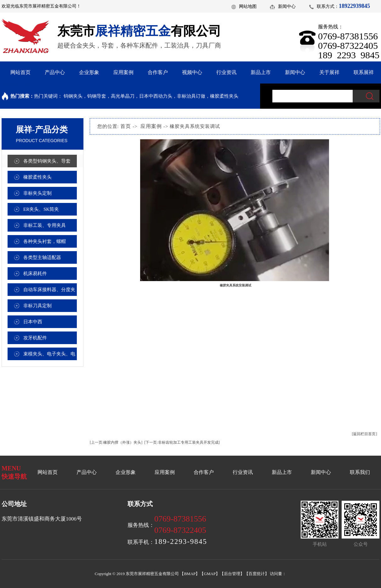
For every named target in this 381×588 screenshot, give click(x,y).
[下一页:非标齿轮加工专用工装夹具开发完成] (182, 442)
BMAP (190, 574)
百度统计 (257, 574)
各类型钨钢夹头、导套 (47, 161)
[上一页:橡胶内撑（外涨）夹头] (116, 442)
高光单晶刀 (123, 96)
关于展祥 (329, 72)
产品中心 (55, 72)
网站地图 (248, 6)
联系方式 (326, 6)
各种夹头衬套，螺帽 (45, 241)
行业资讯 (226, 72)
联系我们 (360, 472)
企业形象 (89, 72)
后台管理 (232, 574)
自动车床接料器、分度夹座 (49, 291)
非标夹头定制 (37, 193)
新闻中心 (287, 6)
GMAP (210, 574)
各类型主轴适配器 (42, 257)
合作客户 (158, 72)
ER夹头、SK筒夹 (41, 209)
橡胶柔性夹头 (224, 96)
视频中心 (192, 72)
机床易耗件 (35, 274)
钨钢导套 (97, 96)
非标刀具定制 (37, 306)
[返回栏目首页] (365, 434)
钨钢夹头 (73, 96)
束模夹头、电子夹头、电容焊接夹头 (49, 356)
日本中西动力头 (156, 96)
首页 (126, 126)
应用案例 (123, 72)
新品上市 (261, 72)
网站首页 (20, 72)
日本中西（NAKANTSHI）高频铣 (49, 324)
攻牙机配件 (35, 338)
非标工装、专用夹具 (45, 225)
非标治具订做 (191, 96)
